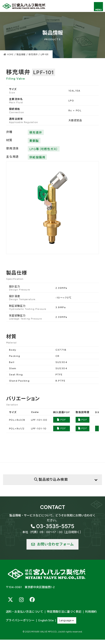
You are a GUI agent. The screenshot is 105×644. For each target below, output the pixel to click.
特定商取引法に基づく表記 (64, 612)
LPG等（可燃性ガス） (44, 149)
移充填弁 (36, 133)
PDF (62, 420)
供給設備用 (37, 157)
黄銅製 (34, 141)
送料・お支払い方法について (24, 612)
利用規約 (91, 612)
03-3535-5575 (55, 526)
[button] (52, 544)
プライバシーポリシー (20, 620)
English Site (46, 620)
